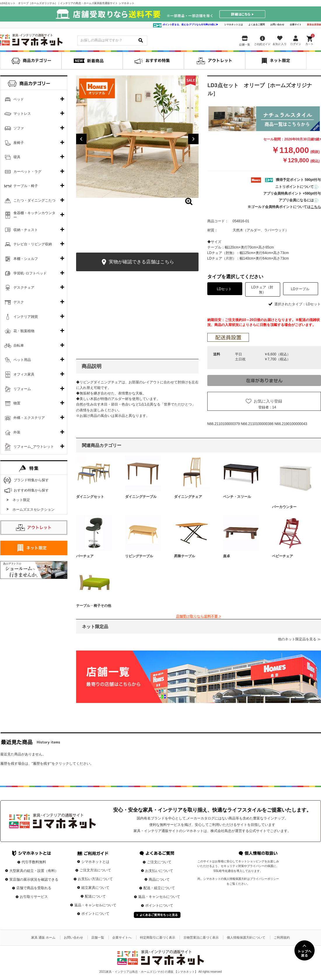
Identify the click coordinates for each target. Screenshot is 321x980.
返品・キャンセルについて (95, 905)
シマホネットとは (234, 25)
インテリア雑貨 (26, 317)
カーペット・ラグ (27, 172)
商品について (159, 879)
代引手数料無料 (34, 862)
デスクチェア (24, 288)
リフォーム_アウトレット (34, 447)
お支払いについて (159, 871)
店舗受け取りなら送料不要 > (198, 616)
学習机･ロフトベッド (30, 273)
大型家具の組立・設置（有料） (34, 871)
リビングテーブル (139, 556)
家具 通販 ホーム (43, 937)
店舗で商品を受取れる (34, 888)
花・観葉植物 (24, 331)
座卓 (227, 556)
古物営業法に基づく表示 (201, 937)
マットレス (22, 114)
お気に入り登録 (268, 401)
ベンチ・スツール (237, 497)
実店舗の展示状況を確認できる (34, 879)
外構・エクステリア (29, 418)
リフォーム (22, 389)
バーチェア (85, 556)
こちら (316, 207)
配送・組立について (159, 888)
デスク (19, 302)
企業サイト (296, 25)
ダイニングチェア (188, 497)
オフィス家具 (24, 374)
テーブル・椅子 (26, 186)
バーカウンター (284, 507)
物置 (17, 403)
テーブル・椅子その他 (94, 606)
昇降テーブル (185, 556)
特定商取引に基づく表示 (158, 937)
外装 (17, 432)
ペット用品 (22, 360)
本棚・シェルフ (26, 259)
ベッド (19, 99)
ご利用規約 (282, 937)
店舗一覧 (98, 937)
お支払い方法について (95, 879)
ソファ (19, 128)
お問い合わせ (277, 25)
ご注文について (159, 862)
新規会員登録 (314, 25)
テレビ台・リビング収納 (33, 244)
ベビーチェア (283, 556)
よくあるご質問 (257, 25)
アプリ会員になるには (298, 200)
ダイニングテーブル (141, 497)
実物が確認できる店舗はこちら (137, 262)
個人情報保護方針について (246, 937)
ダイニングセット (90, 497)
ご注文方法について (95, 870)
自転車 (19, 346)
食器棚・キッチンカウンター (34, 215)
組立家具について (95, 888)
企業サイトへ (122, 937)
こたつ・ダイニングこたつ (34, 200)
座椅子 (19, 143)
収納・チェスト (26, 230)
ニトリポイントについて (297, 187)
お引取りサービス (34, 897)
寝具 (17, 157)
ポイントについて (95, 914)
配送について (95, 896)
